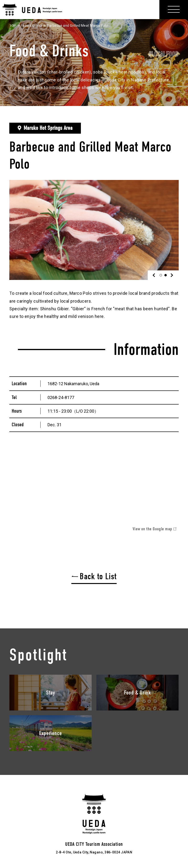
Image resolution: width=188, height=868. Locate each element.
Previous (155, 275)
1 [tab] (162, 275)
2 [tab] (167, 275)
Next (172, 275)
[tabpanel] (94, 230)
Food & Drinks (32, 26)
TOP (13, 26)
